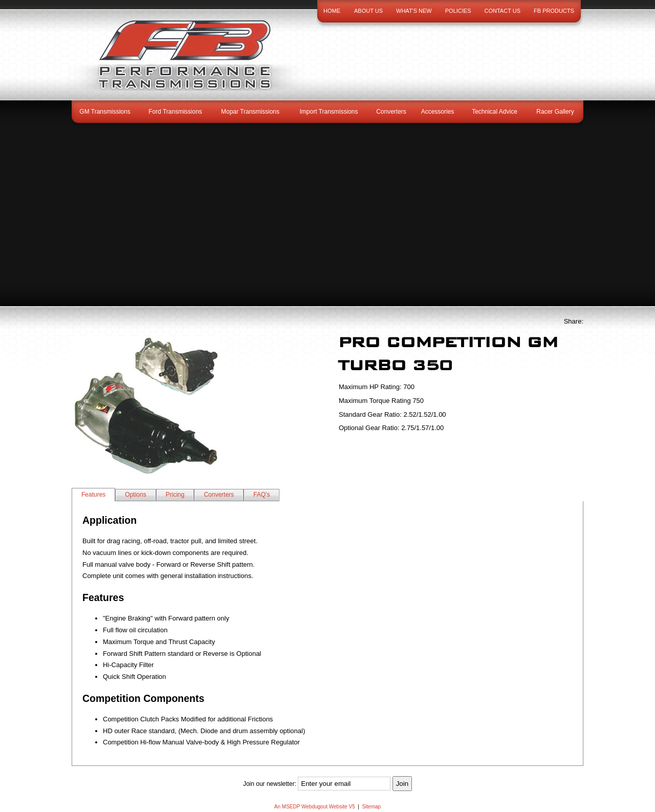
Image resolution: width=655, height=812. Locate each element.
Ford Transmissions (175, 112)
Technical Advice (495, 112)
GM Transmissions (105, 112)
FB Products (554, 11)
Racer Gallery (555, 112)
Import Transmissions (329, 112)
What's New (414, 11)
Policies (458, 11)
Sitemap (371, 807)
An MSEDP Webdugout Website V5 (315, 807)
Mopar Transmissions (250, 112)
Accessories (438, 112)
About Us (368, 11)
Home (332, 11)
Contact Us (503, 11)
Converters (391, 112)
